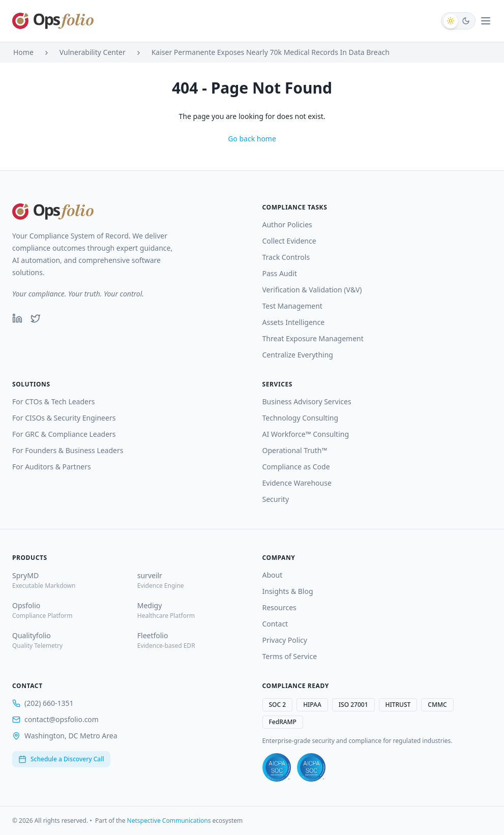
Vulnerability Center (93, 52)
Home (23, 52)
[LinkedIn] (17, 318)
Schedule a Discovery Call (61, 759)
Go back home (252, 139)
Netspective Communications (169, 821)
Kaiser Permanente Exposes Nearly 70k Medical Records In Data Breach (271, 52)
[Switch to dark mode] (458, 21)
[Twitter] (36, 318)
